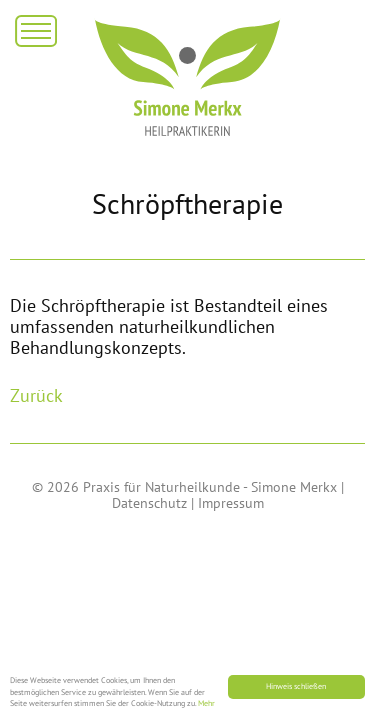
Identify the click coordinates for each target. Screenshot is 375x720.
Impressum (231, 503)
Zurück (36, 395)
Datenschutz (149, 503)
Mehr (206, 703)
